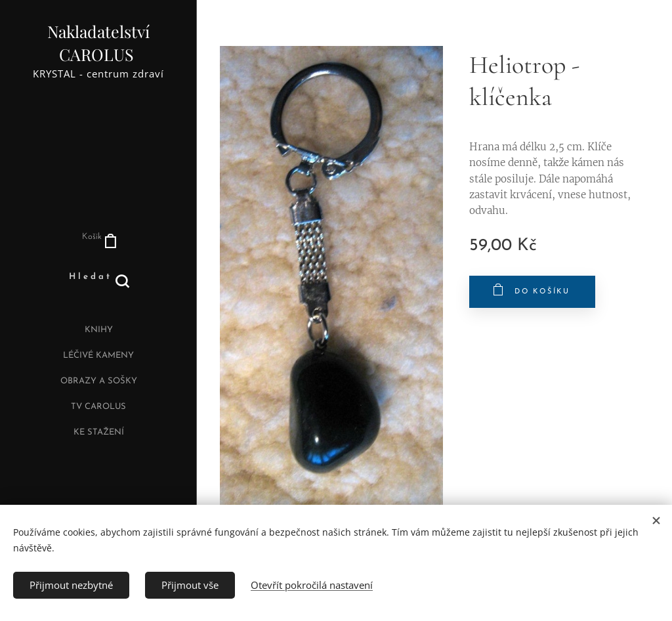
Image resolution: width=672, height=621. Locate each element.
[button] (99, 277)
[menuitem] (98, 332)
